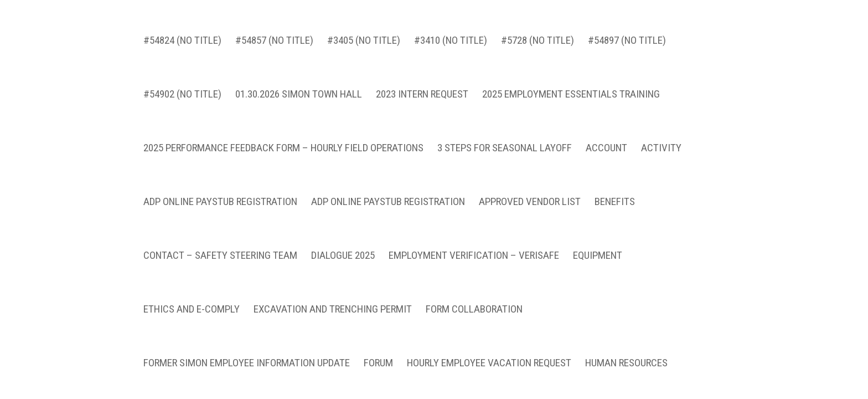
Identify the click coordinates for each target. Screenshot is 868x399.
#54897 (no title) (627, 51)
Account (606, 158)
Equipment (598, 266)
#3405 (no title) (364, 51)
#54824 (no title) (182, 51)
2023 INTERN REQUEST (422, 105)
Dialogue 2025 (343, 266)
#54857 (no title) (274, 51)
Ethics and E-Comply (192, 320)
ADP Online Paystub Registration (220, 212)
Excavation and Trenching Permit (333, 320)
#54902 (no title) (182, 105)
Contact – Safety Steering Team (220, 266)
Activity (661, 158)
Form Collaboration (474, 320)
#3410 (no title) (451, 51)
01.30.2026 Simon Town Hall (299, 105)
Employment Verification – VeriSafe (474, 266)
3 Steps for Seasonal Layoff (505, 158)
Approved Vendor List (530, 212)
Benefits (615, 212)
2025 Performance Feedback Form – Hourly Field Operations (283, 158)
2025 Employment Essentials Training (571, 105)
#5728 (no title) (538, 51)
